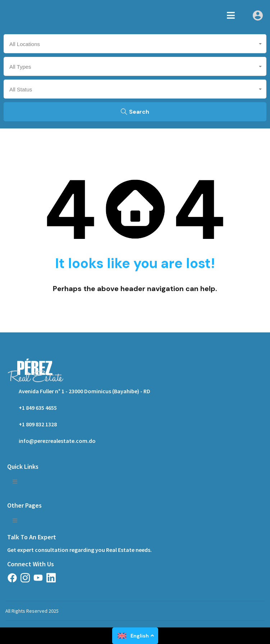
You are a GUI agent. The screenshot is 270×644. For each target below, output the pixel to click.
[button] (231, 15)
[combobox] (135, 44)
